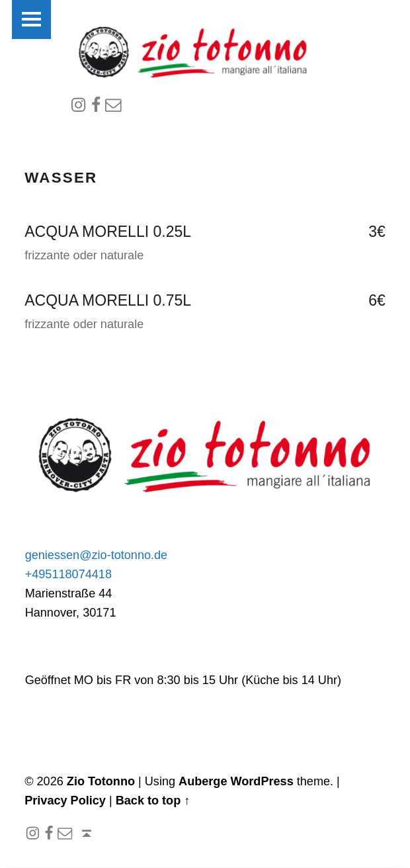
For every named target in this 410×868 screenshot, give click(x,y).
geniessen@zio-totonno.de (97, 556)
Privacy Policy (65, 802)
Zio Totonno (101, 783)
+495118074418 (68, 575)
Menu (35, 22)
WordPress (262, 783)
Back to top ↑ (153, 802)
